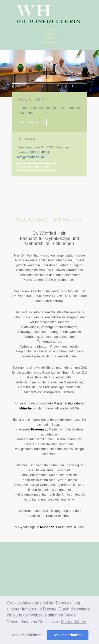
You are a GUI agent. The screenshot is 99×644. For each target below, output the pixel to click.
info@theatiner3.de (29, 157)
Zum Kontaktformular (32, 167)
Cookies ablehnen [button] (26, 635)
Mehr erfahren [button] (74, 622)
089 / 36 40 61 (37, 152)
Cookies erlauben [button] (68, 635)
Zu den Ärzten (30, 122)
